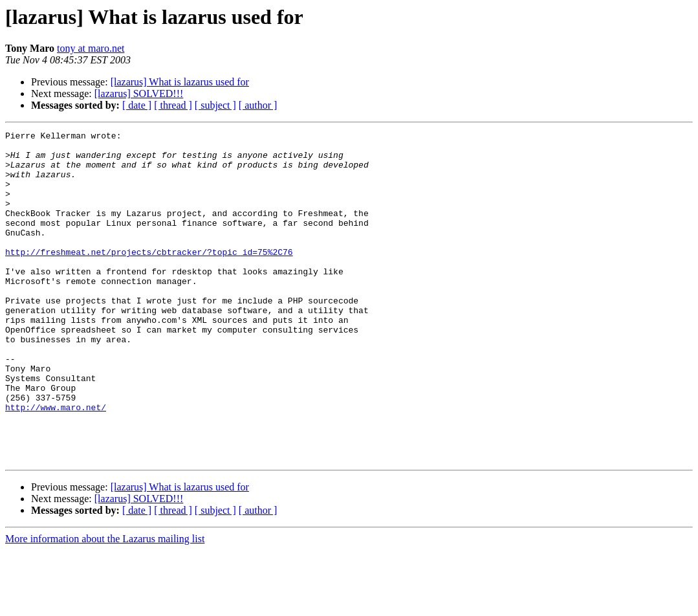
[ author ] (258, 105)
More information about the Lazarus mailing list (105, 605)
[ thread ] (173, 105)
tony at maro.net (91, 48)
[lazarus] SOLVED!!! (139, 93)
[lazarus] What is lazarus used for (180, 82)
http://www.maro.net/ (56, 463)
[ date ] (137, 105)
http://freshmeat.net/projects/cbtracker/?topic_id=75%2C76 (149, 277)
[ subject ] (215, 105)
